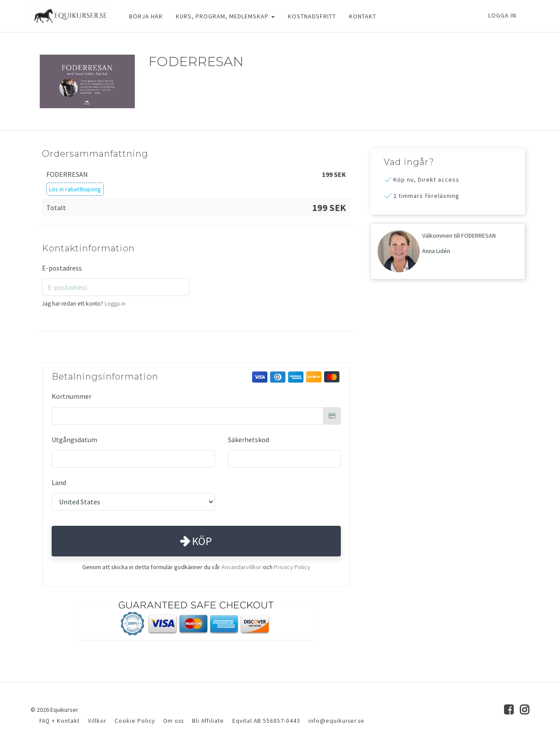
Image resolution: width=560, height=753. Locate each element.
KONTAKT (363, 16)
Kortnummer (72, 396)
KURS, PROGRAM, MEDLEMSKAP (225, 16)
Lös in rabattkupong (75, 189)
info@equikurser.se (336, 721)
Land (59, 482)
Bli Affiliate (208, 721)
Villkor (97, 721)
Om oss (173, 721)
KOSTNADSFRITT (312, 16)
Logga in (502, 15)
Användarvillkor (241, 567)
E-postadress (62, 268)
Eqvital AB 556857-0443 (266, 721)
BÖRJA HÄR (146, 16)
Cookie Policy (135, 721)
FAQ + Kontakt (59, 721)
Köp (196, 541)
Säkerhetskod (248, 440)
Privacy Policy (292, 567)
